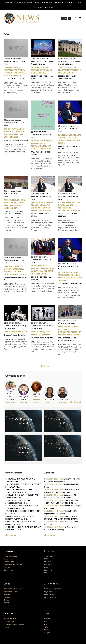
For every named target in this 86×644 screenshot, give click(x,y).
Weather (47, 630)
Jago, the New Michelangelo (15, 332)
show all (76, 402)
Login (78, 2)
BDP (46, 573)
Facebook (7, 597)
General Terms (9, 562)
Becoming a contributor (53, 589)
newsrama (11, 403)
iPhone (6, 603)
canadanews (62, 403)
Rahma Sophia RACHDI (68, 324)
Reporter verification (36, 2)
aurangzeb (24, 403)
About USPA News (10, 556)
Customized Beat (50, 597)
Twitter (6, 600)
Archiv (45, 366)
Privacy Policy (49, 595)
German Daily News (51, 556)
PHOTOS (49, 2)
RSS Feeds (8, 595)
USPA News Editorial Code (13, 565)
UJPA (46, 568)
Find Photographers (11, 592)
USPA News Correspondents (14, 625)
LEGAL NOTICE (38, 7)
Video (46, 627)
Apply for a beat (10, 622)
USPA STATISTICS (60, 2)
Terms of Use (9, 570)
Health (47, 622)
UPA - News (48, 562)
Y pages (47, 633)
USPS (46, 625)
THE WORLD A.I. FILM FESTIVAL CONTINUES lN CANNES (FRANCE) (41, 71)
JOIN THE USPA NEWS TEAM (15, 2)
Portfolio (50, 403)
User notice (8, 568)
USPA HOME (49, 7)
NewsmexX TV (49, 565)
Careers (47, 619)
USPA (46, 559)
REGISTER (71, 2)
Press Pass (48, 570)
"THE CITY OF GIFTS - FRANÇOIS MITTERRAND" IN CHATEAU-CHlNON (70, 71)
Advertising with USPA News (14, 589)
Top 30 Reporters (10, 619)
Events (6, 627)
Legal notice (49, 592)
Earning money (9, 559)
